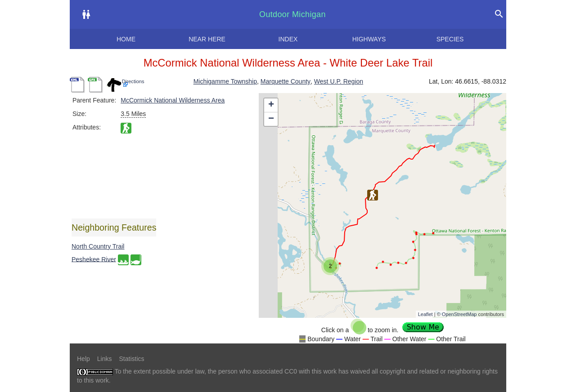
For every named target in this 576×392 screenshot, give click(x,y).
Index (288, 39)
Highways (369, 39)
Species (450, 39)
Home (126, 39)
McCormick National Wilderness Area (173, 100)
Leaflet (425, 314)
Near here (207, 39)
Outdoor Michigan (292, 14)
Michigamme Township (225, 81)
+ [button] (271, 105)
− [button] (271, 119)
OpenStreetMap (459, 314)
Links (105, 359)
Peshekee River (94, 259)
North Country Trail (98, 246)
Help (83, 359)
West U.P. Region (339, 81)
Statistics (131, 359)
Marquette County (286, 81)
